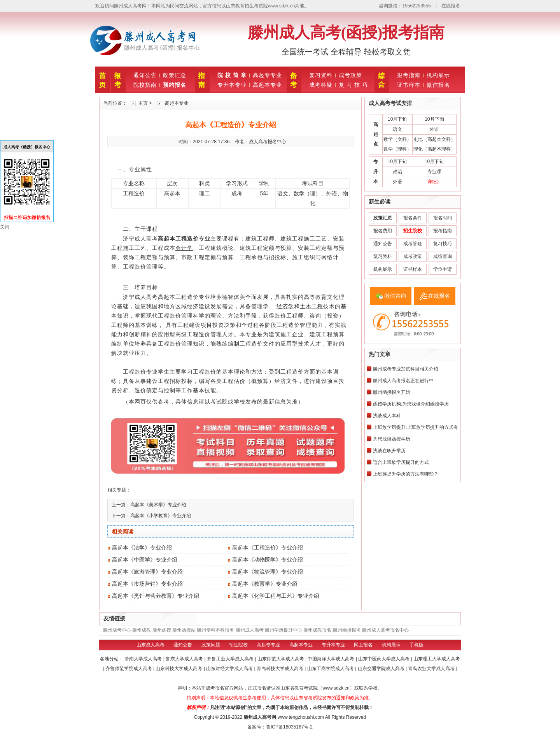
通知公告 (145, 75)
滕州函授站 (184, 630)
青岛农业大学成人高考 (432, 669)
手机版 (416, 645)
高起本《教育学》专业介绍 (265, 584)
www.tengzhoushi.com (301, 717)
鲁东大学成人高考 (185, 659)
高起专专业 (267, 75)
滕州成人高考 (250, 630)
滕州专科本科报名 (215, 630)
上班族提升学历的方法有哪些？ (406, 474)
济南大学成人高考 (144, 659)
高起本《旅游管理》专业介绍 (147, 572)
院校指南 (145, 85)
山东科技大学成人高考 (179, 669)
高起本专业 (267, 85)
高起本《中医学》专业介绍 (145, 560)
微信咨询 (395, 296)
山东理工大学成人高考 (437, 659)
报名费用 (383, 231)
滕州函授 (162, 630)
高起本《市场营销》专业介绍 (147, 584)
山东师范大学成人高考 (281, 659)
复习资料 (321, 75)
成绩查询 (443, 256)
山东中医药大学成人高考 (384, 659)
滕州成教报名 (317, 630)
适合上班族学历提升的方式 (401, 462)
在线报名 (451, 6)
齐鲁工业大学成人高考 (231, 659)
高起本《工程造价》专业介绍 (268, 548)
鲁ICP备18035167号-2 (289, 727)
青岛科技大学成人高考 (281, 669)
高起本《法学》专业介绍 (142, 548)
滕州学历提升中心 (283, 630)
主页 (143, 103)
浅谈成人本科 (387, 416)
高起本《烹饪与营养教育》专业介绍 (156, 596)
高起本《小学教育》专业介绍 (161, 516)
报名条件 (413, 218)
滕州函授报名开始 (392, 392)
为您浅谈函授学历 (392, 439)
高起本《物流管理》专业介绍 (268, 572)
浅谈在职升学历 (389, 451)
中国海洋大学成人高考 (332, 659)
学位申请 (443, 269)
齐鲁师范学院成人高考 (129, 669)
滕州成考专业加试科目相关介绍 (406, 369)
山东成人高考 (150, 645)
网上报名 (363, 645)
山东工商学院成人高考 (331, 669)
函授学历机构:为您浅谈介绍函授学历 (411, 404)
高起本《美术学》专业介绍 (158, 505)
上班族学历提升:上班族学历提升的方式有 (416, 427)
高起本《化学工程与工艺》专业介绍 (276, 596)
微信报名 (438, 85)
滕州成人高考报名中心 (385, 630)
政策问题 (211, 645)
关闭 (5, 227)
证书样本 (409, 85)
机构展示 (438, 75)
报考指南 (409, 75)
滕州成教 (142, 630)
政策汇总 (175, 75)
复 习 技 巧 (353, 85)
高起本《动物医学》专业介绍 (268, 560)
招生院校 (238, 645)
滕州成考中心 (117, 630)
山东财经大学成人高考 (230, 669)
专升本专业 (232, 85)
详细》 (434, 182)
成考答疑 (321, 85)
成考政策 (350, 75)
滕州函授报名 (347, 630)
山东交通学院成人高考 (382, 669)
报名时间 (443, 218)
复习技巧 (443, 244)
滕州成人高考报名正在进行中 (403, 381)
